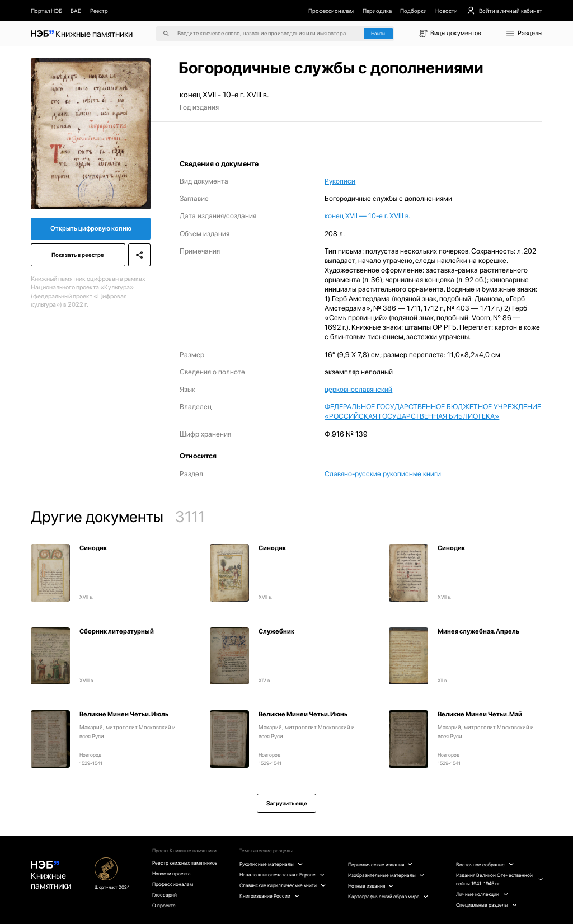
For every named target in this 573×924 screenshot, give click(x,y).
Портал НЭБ (46, 11)
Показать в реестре (78, 255)
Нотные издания (371, 886)
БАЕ (76, 11)
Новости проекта (172, 873)
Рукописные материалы (271, 864)
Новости (447, 11)
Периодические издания (380, 864)
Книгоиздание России (269, 896)
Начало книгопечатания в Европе (282, 874)
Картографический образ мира (388, 896)
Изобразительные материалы (386, 875)
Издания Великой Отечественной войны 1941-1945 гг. (499, 879)
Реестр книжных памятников (185, 863)
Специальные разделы (486, 905)
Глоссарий (165, 895)
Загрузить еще (287, 803)
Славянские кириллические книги (282, 885)
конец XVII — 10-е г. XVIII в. (367, 216)
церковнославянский (358, 389)
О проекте (164, 905)
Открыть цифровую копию (91, 228)
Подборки (414, 11)
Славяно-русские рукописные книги (383, 474)
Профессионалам (331, 11)
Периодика (377, 11)
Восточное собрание (485, 864)
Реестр (99, 11)
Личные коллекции (482, 894)
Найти (378, 33)
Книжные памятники (51, 876)
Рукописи (340, 181)
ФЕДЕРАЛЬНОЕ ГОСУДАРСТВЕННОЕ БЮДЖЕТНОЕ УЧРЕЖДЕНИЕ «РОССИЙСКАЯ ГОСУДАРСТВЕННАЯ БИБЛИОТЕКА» (433, 411)
